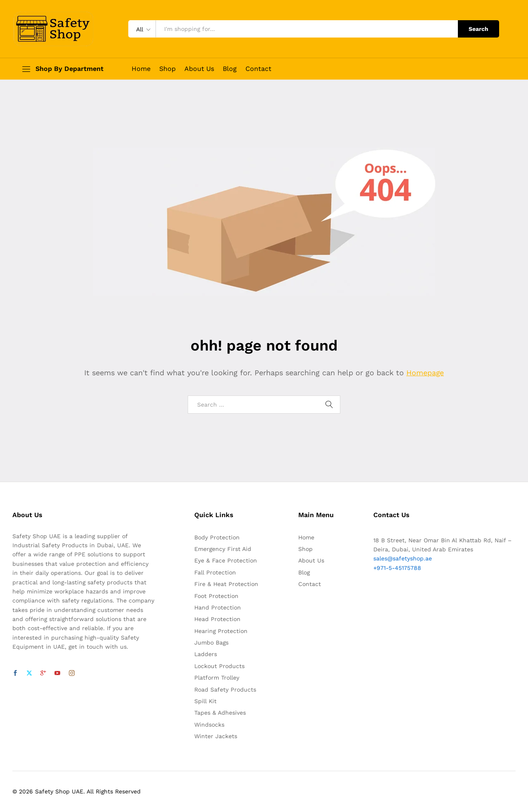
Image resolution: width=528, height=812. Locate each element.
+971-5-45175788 (397, 568)
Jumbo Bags (211, 643)
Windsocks (209, 725)
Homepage (425, 373)
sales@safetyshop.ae (403, 558)
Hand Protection (218, 607)
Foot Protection (216, 596)
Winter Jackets (216, 736)
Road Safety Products (225, 690)
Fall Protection (215, 572)
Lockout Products (219, 666)
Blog (230, 69)
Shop (167, 69)
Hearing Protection (221, 631)
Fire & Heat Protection (226, 584)
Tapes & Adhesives (220, 713)
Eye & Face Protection (226, 560)
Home (141, 69)
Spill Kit (205, 701)
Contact (258, 69)
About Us (199, 69)
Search (478, 29)
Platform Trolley (217, 678)
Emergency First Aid (223, 549)
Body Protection (217, 537)
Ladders (206, 654)
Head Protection (217, 619)
